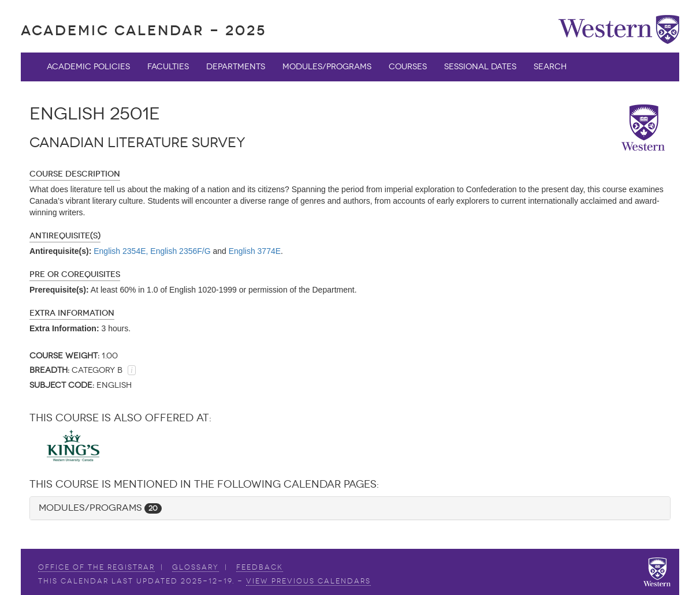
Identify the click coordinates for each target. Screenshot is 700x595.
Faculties (168, 67)
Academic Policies (88, 67)
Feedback (260, 567)
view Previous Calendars (308, 581)
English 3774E (255, 251)
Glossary (196, 567)
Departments (236, 67)
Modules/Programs (327, 67)
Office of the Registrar (96, 567)
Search (550, 67)
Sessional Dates (480, 67)
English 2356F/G (180, 251)
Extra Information (72, 313)
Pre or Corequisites (75, 274)
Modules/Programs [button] (100, 508)
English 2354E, (121, 251)
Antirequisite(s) (65, 236)
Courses (408, 67)
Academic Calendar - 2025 (144, 30)
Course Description (75, 174)
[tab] (350, 508)
